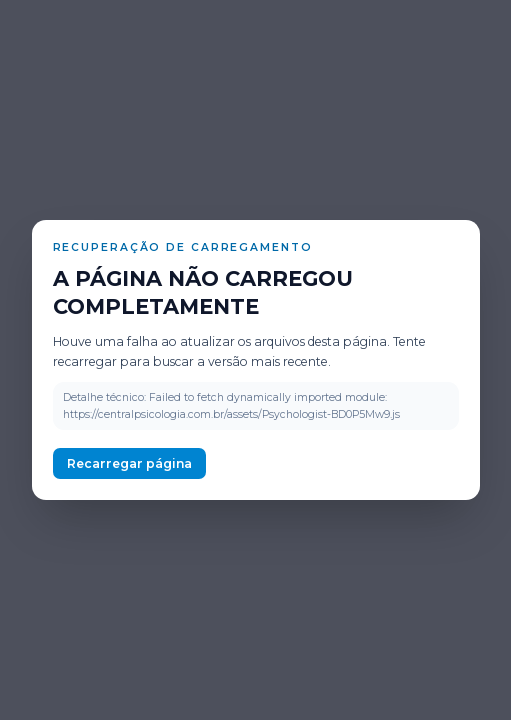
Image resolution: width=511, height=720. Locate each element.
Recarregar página (129, 463)
